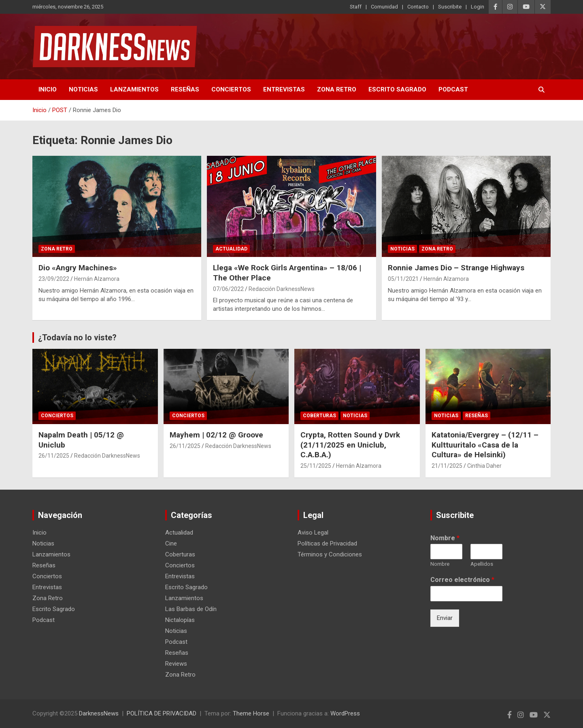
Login (478, 7)
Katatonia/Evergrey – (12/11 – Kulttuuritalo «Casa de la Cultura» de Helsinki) (485, 445)
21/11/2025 (447, 466)
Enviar (445, 618)
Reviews (176, 664)
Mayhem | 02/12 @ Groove (216, 435)
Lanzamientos (134, 89)
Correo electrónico (462, 580)
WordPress (345, 713)
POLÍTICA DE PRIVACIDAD (162, 713)
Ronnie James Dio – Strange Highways (456, 268)
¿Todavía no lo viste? (77, 337)
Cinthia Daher (484, 466)
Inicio (48, 89)
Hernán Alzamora (97, 279)
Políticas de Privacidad (327, 543)
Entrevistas (284, 89)
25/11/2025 (316, 466)
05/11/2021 (403, 279)
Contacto (418, 7)
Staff (356, 7)
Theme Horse (251, 713)
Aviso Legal (313, 533)
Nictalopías (180, 620)
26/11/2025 (54, 456)
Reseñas (185, 89)
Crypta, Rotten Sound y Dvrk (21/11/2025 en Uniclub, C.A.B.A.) (350, 445)
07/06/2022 (228, 289)
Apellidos (482, 564)
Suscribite (450, 7)
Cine (171, 543)
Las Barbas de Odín (191, 609)
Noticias (83, 89)
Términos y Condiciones (330, 554)
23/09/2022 (54, 279)
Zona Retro (337, 89)
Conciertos (231, 89)
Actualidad (231, 249)
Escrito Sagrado (397, 89)
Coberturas (319, 416)
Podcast (453, 89)
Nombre (445, 538)
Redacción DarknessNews (282, 289)
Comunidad (384, 7)
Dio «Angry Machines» (78, 268)
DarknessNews (99, 713)
